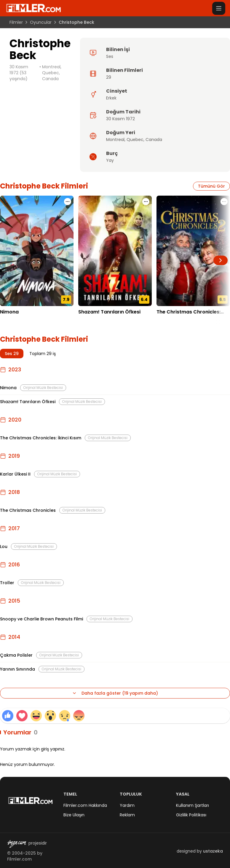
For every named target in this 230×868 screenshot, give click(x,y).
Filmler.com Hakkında (85, 805)
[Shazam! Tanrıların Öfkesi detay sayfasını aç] (115, 251)
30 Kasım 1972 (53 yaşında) (19, 73)
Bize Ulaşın (74, 815)
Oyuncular (41, 22)
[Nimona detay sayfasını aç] (37, 251)
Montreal (115, 140)
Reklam (127, 815)
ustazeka (213, 851)
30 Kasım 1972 (120, 119)
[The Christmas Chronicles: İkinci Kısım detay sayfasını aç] (193, 251)
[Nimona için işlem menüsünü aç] (68, 202)
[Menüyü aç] (219, 8)
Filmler (16, 22)
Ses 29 (12, 354)
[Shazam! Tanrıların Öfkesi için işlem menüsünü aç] (146, 202)
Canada (154, 140)
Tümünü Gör (211, 186)
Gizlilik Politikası (191, 815)
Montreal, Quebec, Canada (52, 73)
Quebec (135, 140)
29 (109, 77)
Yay (110, 160)
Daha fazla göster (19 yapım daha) (115, 693)
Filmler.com (19, 859)
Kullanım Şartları (193, 805)
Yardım (127, 805)
